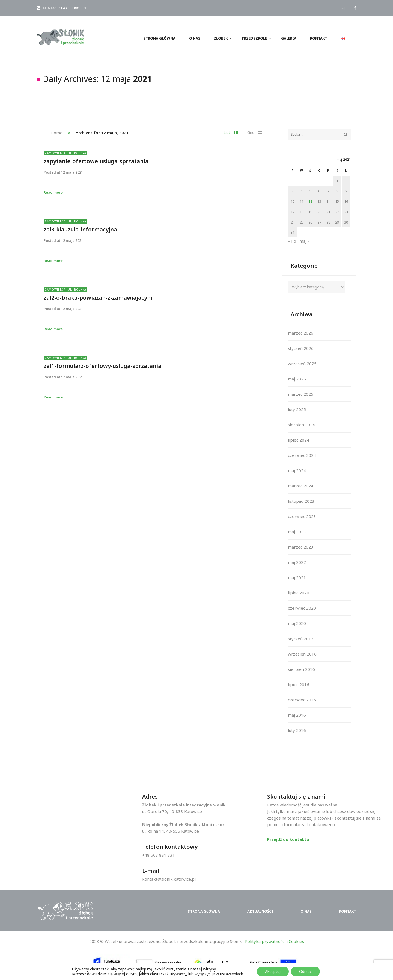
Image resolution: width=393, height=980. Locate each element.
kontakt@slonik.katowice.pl (169, 879)
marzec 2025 (301, 394)
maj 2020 (297, 623)
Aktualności (260, 911)
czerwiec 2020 (302, 608)
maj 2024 (297, 470)
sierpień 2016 (301, 669)
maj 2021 (297, 577)
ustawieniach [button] (232, 974)
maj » (305, 241)
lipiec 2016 (299, 684)
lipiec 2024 (299, 440)
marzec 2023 (301, 547)
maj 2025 (297, 379)
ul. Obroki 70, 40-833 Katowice (172, 811)
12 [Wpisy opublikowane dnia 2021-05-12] (310, 201)
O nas (306, 911)
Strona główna (204, 911)
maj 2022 (297, 562)
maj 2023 (297, 532)
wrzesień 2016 (302, 654)
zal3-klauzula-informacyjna (80, 229)
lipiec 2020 (299, 593)
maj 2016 (297, 715)
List (231, 132)
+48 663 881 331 (159, 855)
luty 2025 (297, 409)
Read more (53, 192)
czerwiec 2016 (302, 700)
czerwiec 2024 (302, 455)
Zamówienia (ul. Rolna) (65, 153)
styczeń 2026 (301, 348)
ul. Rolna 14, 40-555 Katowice (171, 831)
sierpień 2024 (301, 425)
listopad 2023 (301, 501)
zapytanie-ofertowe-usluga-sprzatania (96, 161)
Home (56, 133)
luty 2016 (297, 730)
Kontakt (348, 911)
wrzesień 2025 (302, 364)
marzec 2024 (301, 486)
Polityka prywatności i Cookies (275, 941)
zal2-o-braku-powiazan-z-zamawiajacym (98, 298)
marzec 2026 (301, 333)
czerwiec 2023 (302, 516)
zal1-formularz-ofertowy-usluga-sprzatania (102, 366)
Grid (255, 132)
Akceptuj (273, 971)
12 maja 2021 (72, 172)
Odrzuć (305, 971)
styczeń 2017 (301, 639)
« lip (292, 241)
